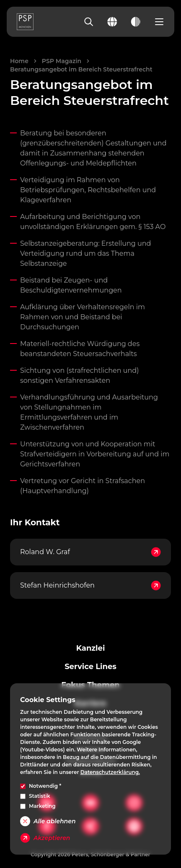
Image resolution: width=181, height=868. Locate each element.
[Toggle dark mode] (136, 22)
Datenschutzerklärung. (110, 772)
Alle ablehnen (48, 821)
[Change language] (112, 22)
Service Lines (90, 667)
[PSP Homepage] (25, 22)
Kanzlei (91, 648)
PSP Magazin (62, 61)
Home (19, 61)
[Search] (89, 22)
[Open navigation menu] (159, 22)
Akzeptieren (45, 838)
